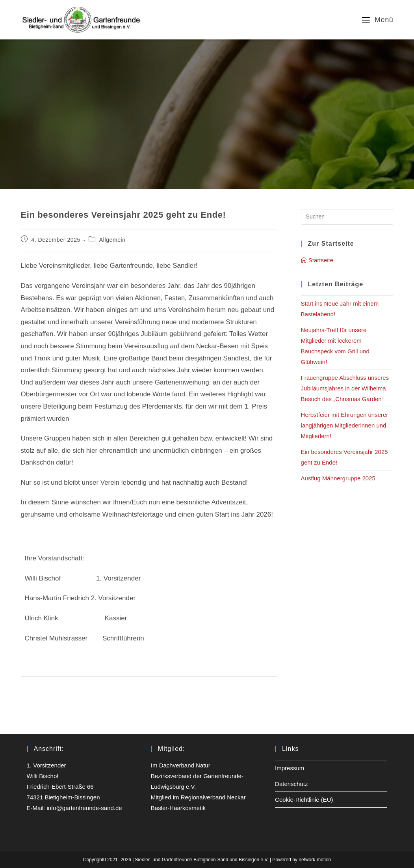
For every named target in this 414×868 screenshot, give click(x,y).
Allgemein (112, 240)
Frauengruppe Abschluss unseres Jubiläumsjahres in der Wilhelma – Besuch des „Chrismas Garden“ (346, 388)
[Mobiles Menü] (378, 20)
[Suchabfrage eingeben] (347, 217)
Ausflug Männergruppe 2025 (338, 478)
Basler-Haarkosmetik (178, 808)
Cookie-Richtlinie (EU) (304, 800)
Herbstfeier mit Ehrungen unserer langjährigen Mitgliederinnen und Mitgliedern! (345, 425)
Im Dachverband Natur (181, 765)
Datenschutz (291, 784)
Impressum (290, 768)
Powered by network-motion (302, 860)
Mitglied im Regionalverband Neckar (198, 797)
